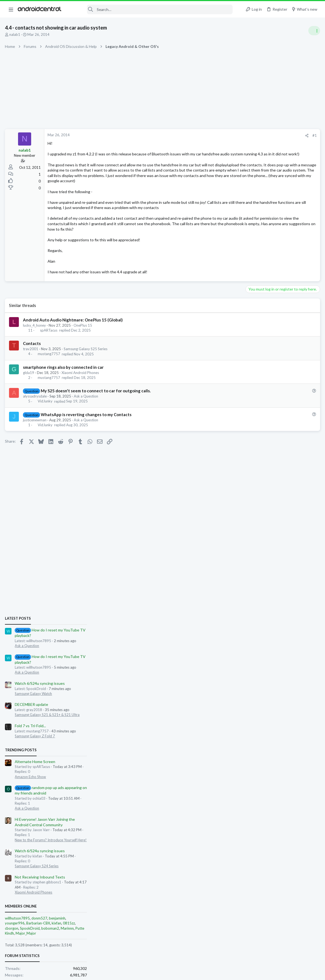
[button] (11, 9)
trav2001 (31, 370)
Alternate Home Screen (268, 439)
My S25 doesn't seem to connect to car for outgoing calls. (96, 412)
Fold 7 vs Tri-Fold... (263, 403)
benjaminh (290, 596)
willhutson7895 (250, 596)
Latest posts (251, 296)
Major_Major (258, 611)
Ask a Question (87, 418)
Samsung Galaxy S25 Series (86, 370)
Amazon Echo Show (263, 454)
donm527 (272, 596)
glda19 (29, 394)
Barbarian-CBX (271, 601)
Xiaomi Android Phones (81, 394)
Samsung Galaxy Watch (266, 371)
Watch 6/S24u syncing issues (272, 361)
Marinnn (300, 606)
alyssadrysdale (35, 418)
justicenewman (35, 441)
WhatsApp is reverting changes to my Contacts (86, 436)
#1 (227, 135)
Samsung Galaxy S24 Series (269, 544)
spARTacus (49, 352)
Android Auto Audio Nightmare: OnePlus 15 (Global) (73, 341)
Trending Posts (253, 428)
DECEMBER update (264, 382)
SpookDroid (262, 606)
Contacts (32, 365)
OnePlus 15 (83, 347)
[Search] (151, 9)
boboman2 (283, 606)
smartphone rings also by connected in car (64, 388)
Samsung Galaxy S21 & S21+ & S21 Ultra (280, 392)
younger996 (247, 601)
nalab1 (15, 34)
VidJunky (45, 423)
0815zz (301, 601)
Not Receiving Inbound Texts (273, 555)
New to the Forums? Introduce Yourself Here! (283, 517)
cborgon (244, 606)
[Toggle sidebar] (314, 31)
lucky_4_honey (35, 347)
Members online (253, 584)
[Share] (219, 136)
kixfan (289, 601)
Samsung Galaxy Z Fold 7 (267, 413)
